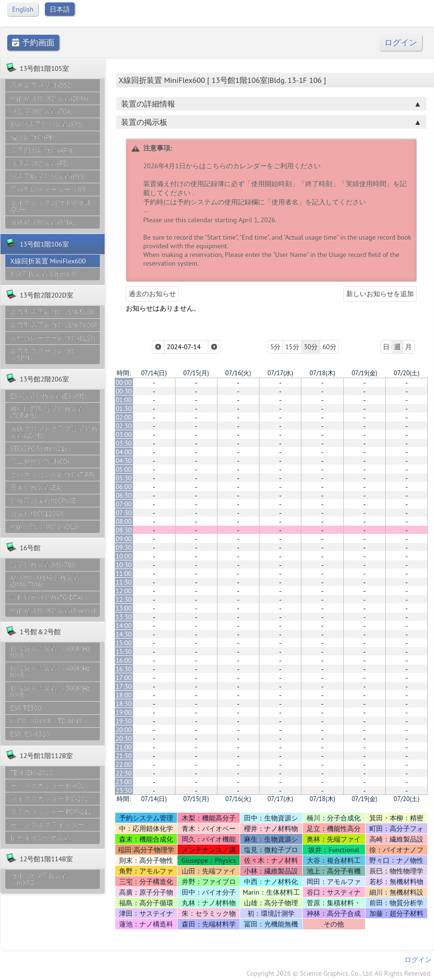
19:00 (124, 712)
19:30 (124, 721)
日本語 (60, 9)
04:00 (124, 452)
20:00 (124, 730)
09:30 (124, 547)
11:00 (124, 573)
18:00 (124, 695)
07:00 (124, 504)
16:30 (124, 669)
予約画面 (33, 43)
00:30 (124, 391)
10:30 (124, 565)
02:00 (124, 417)
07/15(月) (196, 373)
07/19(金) (364, 373)
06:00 (124, 487)
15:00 (124, 643)
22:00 (124, 764)
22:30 (124, 773)
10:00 (124, 556)
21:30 (124, 756)
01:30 (124, 408)
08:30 (124, 530)
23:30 (124, 790)
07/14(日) (154, 373)
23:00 (124, 782)
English (23, 9)
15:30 (124, 652)
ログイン (401, 43)
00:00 (124, 382)
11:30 (124, 582)
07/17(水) (280, 373)
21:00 (124, 747)
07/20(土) (407, 373)
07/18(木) (322, 373)
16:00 (124, 660)
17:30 (124, 686)
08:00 (124, 521)
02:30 (124, 426)
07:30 (124, 513)
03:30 (124, 443)
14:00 (124, 626)
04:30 (124, 461)
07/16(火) (238, 373)
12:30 (124, 599)
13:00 (124, 608)
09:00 (124, 539)
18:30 (124, 704)
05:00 (124, 469)
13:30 (124, 617)
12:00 (124, 591)
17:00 (124, 678)
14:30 (124, 634)
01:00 (124, 400)
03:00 (124, 435)
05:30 (124, 478)
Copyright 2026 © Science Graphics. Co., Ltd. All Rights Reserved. (339, 973)
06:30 (124, 495)
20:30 (124, 738)
